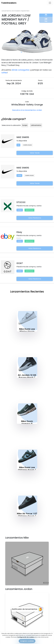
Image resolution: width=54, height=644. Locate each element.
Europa (25, 125)
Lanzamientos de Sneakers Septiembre (16, 11)
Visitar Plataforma (35, 218)
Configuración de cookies (25, 637)
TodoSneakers (9, 3)
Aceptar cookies (27, 641)
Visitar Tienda (35, 153)
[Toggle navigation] (50, 3)
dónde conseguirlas (20, 70)
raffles (4, 73)
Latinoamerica (36, 125)
